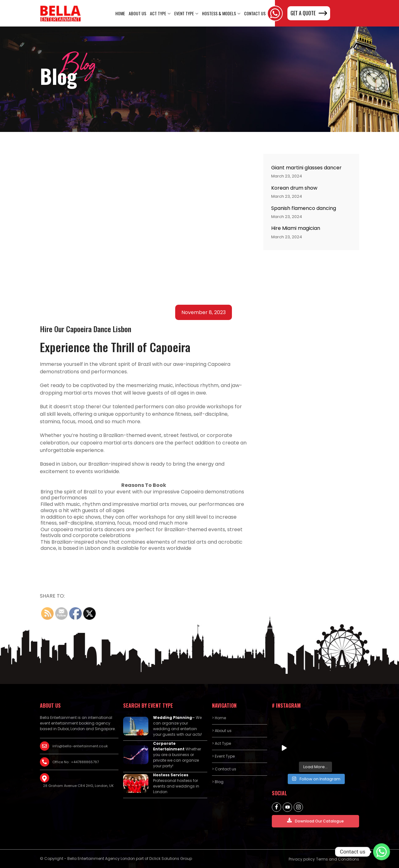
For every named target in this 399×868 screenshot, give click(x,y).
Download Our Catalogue (315, 821)
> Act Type (221, 743)
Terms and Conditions (338, 859)
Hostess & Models (219, 13)
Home (120, 13)
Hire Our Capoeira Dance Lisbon (86, 329)
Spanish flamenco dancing (304, 208)
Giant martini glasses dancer (306, 168)
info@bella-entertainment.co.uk (80, 746)
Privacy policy (302, 859)
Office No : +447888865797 (76, 762)
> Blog (218, 782)
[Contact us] (382, 852)
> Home (219, 718)
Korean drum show (294, 188)
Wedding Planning (173, 718)
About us (137, 13)
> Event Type (223, 756)
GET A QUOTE (309, 13)
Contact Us (255, 13)
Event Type (184, 13)
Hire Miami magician (296, 228)
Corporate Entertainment (169, 746)
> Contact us (224, 769)
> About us (222, 731)
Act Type (158, 13)
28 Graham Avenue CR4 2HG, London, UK (78, 786)
